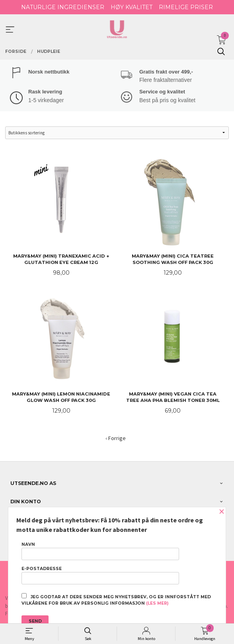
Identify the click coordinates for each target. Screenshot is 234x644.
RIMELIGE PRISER (186, 7)
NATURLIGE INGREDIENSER (63, 7)
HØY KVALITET (132, 7)
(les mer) (157, 603)
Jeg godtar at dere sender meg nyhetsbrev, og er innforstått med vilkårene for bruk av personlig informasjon (116, 599)
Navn (100, 551)
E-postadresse (100, 575)
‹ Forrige (116, 438)
